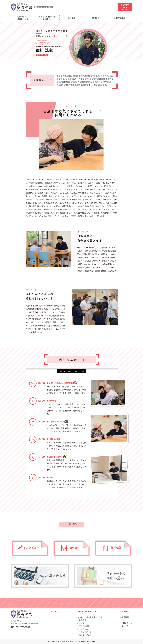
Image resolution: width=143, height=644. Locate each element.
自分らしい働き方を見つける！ (47, 18)
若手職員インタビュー (84, 622)
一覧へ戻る (72, 524)
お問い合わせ (120, 18)
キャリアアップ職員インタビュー (86, 633)
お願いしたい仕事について (23, 18)
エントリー (126, 626)
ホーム (55, 612)
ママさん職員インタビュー (84, 627)
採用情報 (96, 18)
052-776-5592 (23, 627)
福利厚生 (71, 18)
